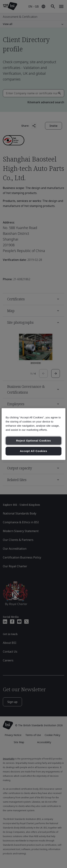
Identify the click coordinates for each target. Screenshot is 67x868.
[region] (33, 434)
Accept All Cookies (33, 451)
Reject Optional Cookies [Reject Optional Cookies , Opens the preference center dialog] (33, 441)
